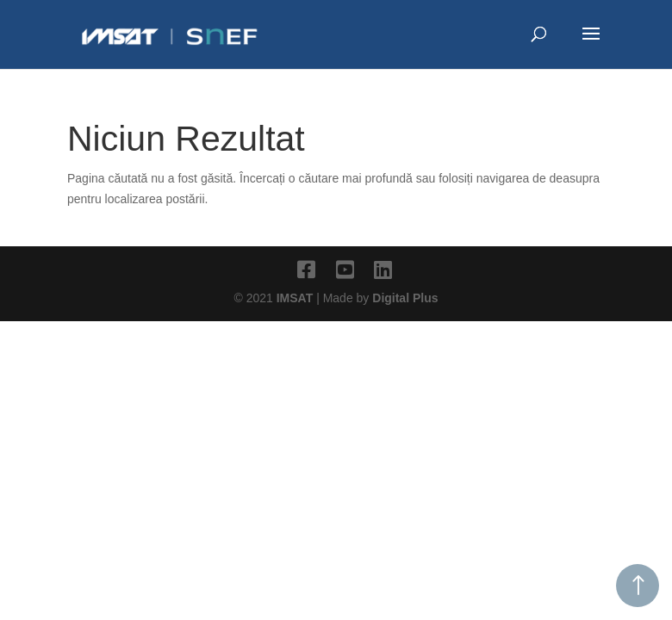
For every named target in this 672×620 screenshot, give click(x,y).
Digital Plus (405, 298)
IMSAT (296, 298)
